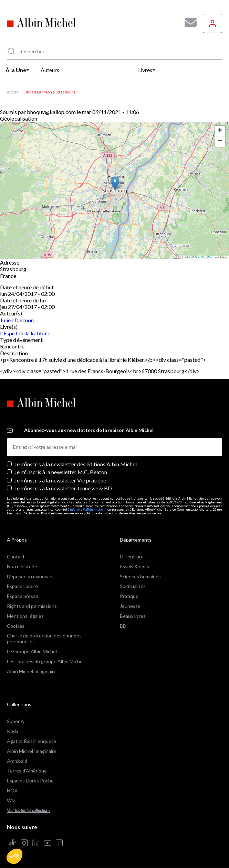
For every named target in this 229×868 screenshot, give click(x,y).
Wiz (11, 800)
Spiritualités (133, 586)
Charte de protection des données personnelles (44, 638)
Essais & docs (134, 566)
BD (123, 626)
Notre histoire (22, 566)
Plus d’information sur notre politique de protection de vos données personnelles (101, 513)
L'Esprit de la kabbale (25, 333)
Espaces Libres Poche (30, 781)
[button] (14, 856)
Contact (16, 557)
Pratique (129, 596)
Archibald (17, 761)
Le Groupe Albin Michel (32, 651)
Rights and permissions (32, 606)
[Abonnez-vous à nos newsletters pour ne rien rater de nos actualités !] (188, 22)
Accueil (14, 92)
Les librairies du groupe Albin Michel (45, 661)
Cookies (16, 626)
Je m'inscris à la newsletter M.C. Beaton (61, 472)
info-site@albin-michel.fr (88, 509)
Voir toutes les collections (29, 810)
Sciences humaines (140, 576)
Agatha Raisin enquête (32, 741)
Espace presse (23, 596)
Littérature (132, 557)
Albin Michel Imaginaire (32, 671)
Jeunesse (130, 606)
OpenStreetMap (204, 257)
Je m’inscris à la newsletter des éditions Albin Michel (76, 464)
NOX (12, 791)
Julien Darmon (17, 320)
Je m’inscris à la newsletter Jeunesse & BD (63, 488)
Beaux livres (133, 616)
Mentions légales (25, 616)
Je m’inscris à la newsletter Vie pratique (60, 480)
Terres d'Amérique (27, 771)
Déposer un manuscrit (31, 576)
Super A (15, 721)
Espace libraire (22, 586)
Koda (13, 731)
